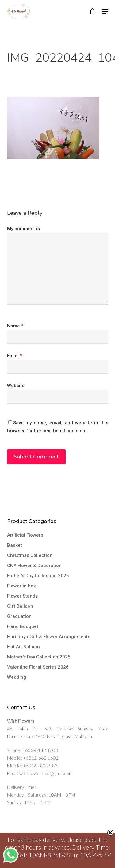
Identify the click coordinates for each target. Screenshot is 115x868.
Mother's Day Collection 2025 (39, 657)
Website (16, 386)
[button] (105, 11)
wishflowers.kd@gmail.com (46, 773)
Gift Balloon (20, 606)
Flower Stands (22, 596)
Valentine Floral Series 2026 (38, 667)
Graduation (19, 616)
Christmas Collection (30, 555)
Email (15, 356)
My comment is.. (25, 229)
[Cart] (92, 11)
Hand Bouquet (23, 626)
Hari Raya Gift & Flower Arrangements (49, 637)
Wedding (17, 677)
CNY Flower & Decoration (34, 566)
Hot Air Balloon (23, 647)
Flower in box (21, 586)
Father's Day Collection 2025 (38, 576)
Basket (15, 545)
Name (15, 326)
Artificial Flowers (25, 535)
